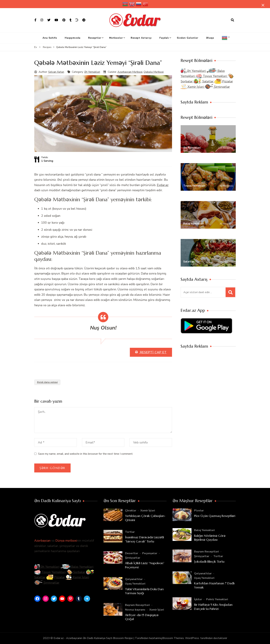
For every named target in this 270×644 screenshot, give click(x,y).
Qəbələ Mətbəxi (154, 72)
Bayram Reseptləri (137, 605)
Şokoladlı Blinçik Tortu (209, 561)
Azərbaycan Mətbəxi (130, 72)
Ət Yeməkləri (92, 72)
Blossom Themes (173, 638)
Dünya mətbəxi (66, 541)
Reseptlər (95, 38)
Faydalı (164, 38)
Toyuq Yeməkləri (212, 76)
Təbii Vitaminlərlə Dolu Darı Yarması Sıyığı (144, 591)
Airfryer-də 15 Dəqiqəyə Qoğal (142, 617)
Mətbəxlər (116, 38)
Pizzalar (224, 81)
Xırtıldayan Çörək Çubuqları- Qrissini (145, 518)
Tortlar (130, 532)
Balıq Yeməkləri (77, 567)
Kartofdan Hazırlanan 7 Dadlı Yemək (214, 585)
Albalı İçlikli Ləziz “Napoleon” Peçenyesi (145, 565)
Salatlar (204, 81)
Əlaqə (210, 38)
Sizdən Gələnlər (188, 38)
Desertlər (132, 553)
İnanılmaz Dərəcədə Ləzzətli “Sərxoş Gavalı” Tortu (144, 539)
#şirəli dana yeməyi (47, 382)
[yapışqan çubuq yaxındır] (262, 6)
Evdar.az (163, 185)
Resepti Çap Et (153, 352)
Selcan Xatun (56, 72)
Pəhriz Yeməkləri (217, 599)
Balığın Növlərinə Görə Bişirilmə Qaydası (210, 538)
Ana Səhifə (50, 38)
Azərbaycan (42, 541)
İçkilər (198, 599)
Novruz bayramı (135, 610)
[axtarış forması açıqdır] (232, 20)
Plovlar (199, 511)
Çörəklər (131, 511)
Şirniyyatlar (217, 87)
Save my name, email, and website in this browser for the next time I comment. (86, 454)
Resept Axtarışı (141, 38)
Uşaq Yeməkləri (135, 584)
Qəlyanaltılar (134, 579)
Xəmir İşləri (193, 87)
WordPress (192, 638)
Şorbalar (76, 572)
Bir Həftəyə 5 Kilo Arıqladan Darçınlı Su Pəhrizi (213, 607)
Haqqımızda (73, 38)
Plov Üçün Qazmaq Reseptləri (215, 516)
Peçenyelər (150, 553)
